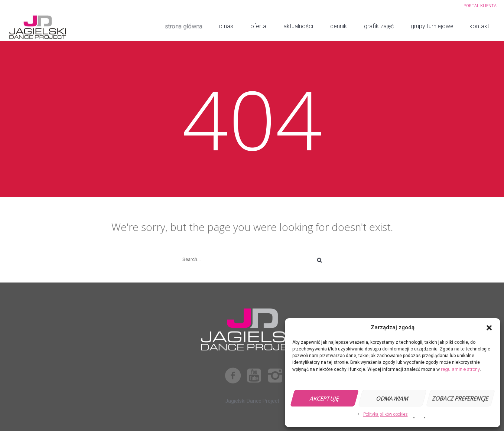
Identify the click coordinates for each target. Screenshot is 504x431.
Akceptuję (324, 398)
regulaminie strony (460, 369)
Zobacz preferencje (460, 398)
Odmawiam (392, 398)
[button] (489, 328)
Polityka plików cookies (386, 414)
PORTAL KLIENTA (480, 6)
